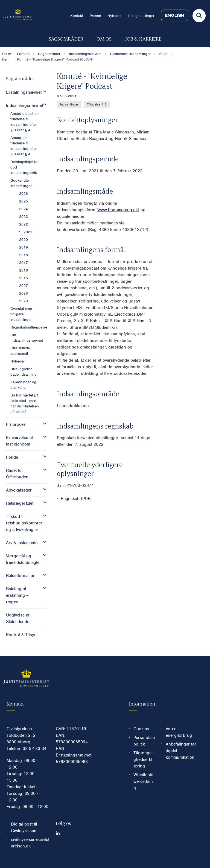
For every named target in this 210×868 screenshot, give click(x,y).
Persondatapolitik (144, 741)
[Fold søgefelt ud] (199, 16)
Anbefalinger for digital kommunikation (181, 751)
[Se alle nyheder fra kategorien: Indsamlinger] (69, 104)
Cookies (141, 729)
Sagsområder (66, 38)
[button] (43, 92)
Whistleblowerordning (143, 781)
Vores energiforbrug (179, 732)
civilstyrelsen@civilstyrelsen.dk (30, 843)
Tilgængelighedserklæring (144, 759)
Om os (104, 38)
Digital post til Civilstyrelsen (24, 827)
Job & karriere (143, 38)
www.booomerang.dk (118, 210)
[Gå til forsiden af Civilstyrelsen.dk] (16, 15)
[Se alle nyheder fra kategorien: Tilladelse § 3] (97, 104)
